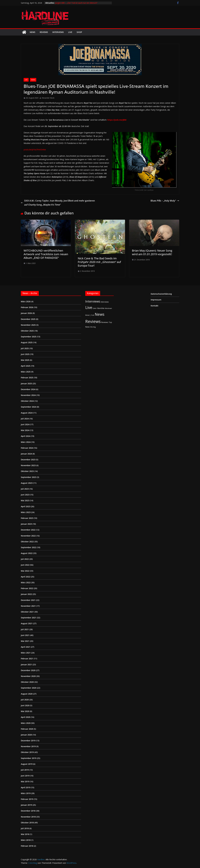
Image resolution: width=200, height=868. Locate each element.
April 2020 (26, 717)
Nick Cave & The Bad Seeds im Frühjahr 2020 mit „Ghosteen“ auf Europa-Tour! (99, 262)
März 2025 (26, 372)
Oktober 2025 (27, 331)
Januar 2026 (26, 313)
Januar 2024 (26, 454)
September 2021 (29, 618)
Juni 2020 (25, 705)
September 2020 (29, 688)
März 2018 (26, 840)
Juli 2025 (25, 348)
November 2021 (28, 606)
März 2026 (26, 301)
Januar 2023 (26, 524)
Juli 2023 (25, 489)
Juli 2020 (25, 700)
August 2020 (27, 694)
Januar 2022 (26, 594)
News (32, 32)
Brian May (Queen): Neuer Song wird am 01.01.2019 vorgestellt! (152, 252)
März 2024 (26, 442)
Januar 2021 (26, 664)
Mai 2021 (25, 641)
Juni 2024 (25, 424)
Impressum (156, 300)
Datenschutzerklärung (161, 294)
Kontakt (155, 306)
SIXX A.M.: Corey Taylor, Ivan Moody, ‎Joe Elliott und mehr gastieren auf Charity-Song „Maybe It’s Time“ (58, 203)
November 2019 (28, 746)
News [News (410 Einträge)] (100, 314)
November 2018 (28, 817)
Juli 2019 (25, 770)
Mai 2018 (25, 834)
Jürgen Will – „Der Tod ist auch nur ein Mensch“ (76, 3)
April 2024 (26, 436)
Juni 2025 (25, 354)
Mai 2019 (25, 781)
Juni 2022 (25, 565)
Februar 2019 (27, 799)
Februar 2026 (27, 307)
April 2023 (26, 506)
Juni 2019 (25, 776)
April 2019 (26, 787)
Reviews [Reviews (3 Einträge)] (105, 322)
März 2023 (26, 512)
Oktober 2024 (27, 401)
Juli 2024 (25, 419)
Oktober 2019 (27, 752)
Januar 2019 (26, 805)
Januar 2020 (26, 735)
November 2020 (28, 676)
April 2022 (26, 577)
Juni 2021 (25, 635)
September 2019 (29, 758)
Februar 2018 (27, 846)
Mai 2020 (25, 711)
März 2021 (26, 653)
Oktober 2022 (27, 542)
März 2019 (26, 793)
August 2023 (27, 483)
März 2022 (26, 582)
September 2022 (29, 547)
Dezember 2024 (28, 389)
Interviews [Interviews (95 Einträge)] (93, 301)
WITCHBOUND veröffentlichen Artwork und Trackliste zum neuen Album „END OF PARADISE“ (46, 254)
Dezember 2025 (28, 319)
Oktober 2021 (27, 612)
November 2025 (28, 325)
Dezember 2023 (28, 460)
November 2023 (28, 465)
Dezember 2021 (28, 600)
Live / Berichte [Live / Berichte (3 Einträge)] (99, 308)
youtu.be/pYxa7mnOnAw (35, 150)
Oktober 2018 (27, 823)
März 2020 (26, 723)
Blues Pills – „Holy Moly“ (165, 201)
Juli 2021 (25, 629)
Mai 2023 (25, 500)
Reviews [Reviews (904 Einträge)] (93, 321)
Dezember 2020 (28, 670)
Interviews (58, 32)
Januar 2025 (26, 383)
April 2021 (26, 647)
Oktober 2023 (27, 471)
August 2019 (27, 764)
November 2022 (28, 536)
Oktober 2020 (27, 682)
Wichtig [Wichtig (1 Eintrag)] (93, 327)
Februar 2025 (27, 378)
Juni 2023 (25, 495)
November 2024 (28, 395)
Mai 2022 (25, 571)
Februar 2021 (27, 659)
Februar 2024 (27, 448)
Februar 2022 (27, 588)
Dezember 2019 (28, 741)
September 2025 (29, 337)
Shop (79, 32)
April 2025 (26, 366)
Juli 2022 (25, 559)
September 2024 (29, 407)
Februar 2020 (27, 729)
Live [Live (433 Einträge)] (89, 307)
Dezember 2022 (28, 530)
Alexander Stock (48, 98)
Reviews (44, 32)
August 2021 (27, 623)
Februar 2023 (27, 518)
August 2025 (27, 342)
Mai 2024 (25, 430)
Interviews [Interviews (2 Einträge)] (105, 302)
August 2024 (27, 413)
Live (70, 32)
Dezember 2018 (28, 811)
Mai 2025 (25, 360)
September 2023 (29, 477)
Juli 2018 (25, 828)
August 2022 (27, 553)
